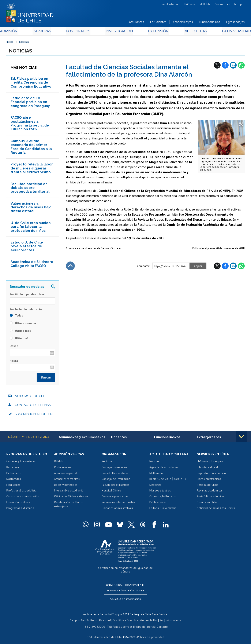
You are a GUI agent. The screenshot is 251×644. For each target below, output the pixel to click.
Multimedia (156, 475)
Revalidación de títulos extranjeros (68, 506)
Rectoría (107, 463)
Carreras (46, 32)
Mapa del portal (143, 623)
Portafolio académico (210, 498)
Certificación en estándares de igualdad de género (126, 569)
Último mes (20, 332)
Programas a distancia (20, 510)
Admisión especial (65, 475)
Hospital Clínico (111, 492)
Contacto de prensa (33, 406)
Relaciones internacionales (118, 504)
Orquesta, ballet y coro (164, 498)
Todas (16, 317)
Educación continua (18, 504)
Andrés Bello (91, 617)
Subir (70, 267)
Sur (160, 617)
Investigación (119, 32)
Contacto (159, 623)
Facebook (225, 67)
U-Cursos (190, 4)
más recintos (171, 617)
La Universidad (229, 32)
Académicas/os (183, 23)
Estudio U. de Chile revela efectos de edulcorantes (27, 248)
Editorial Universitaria (163, 510)
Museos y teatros (160, 492)
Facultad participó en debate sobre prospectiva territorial (30, 189)
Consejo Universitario (115, 469)
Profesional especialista (21, 492)
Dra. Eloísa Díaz (123, 617)
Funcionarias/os (210, 23)
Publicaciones (158, 504)
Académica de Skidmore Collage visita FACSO (32, 265)
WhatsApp (241, 67)
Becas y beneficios (66, 486)
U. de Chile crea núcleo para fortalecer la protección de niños (31, 228)
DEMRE (59, 463)
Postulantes (136, 23)
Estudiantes (158, 23)
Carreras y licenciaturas (21, 463)
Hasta (14, 362)
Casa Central (160, 611)
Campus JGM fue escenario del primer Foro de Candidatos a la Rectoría (31, 148)
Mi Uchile (205, 4)
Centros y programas (115, 498)
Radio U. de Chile (160, 481)
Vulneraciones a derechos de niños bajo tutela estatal (31, 209)
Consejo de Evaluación (116, 481)
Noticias (24, 43)
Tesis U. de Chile (207, 486)
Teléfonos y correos (119, 623)
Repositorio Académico (211, 475)
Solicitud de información (126, 596)
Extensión (156, 32)
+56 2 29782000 (96, 623)
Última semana (23, 325)
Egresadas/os (235, 23)
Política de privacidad (149, 632)
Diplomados (14, 475)
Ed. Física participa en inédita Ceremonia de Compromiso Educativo (31, 84)
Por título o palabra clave (27, 296)
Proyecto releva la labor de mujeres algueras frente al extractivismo (32, 170)
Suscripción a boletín (34, 416)
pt (241, 4)
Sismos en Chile (207, 504)
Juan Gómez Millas (145, 617)
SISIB (92, 632)
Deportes (155, 486)
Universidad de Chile (109, 632)
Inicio (10, 43)
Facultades (168, 4)
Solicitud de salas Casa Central (216, 510)
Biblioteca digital (207, 469)
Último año (20, 340)
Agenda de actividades (164, 469)
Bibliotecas (190, 32)
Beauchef (106, 617)
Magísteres (13, 486)
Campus (77, 617)
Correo (219, 4)
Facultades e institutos (116, 486)
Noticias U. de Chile (31, 398)
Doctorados (14, 481)
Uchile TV (180, 481)
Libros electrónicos (209, 481)
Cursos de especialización (23, 498)
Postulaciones (63, 469)
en (229, 4)
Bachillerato (14, 469)
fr (235, 4)
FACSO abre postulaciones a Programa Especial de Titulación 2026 (30, 125)
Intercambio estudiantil (68, 492)
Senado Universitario (115, 475)
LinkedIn (233, 67)
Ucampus (217, 463)
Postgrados (80, 32)
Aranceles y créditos (67, 481)
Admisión (16, 32)
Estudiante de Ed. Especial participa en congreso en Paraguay (30, 103)
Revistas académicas (210, 492)
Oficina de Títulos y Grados (71, 498)
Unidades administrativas (117, 510)
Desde (14, 347)
